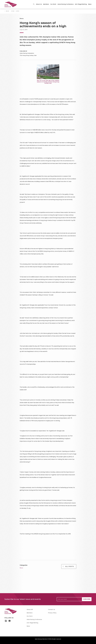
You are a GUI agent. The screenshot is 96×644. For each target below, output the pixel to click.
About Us (39, 4)
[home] (11, 4)
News (90, 4)
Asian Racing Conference (66, 4)
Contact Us (51, 609)
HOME (13, 11)
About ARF (30, 609)
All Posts (70, 566)
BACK (7, 11)
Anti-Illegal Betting (81, 4)
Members (46, 4)
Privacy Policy (52, 613)
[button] (39, 4)
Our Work (53, 4)
